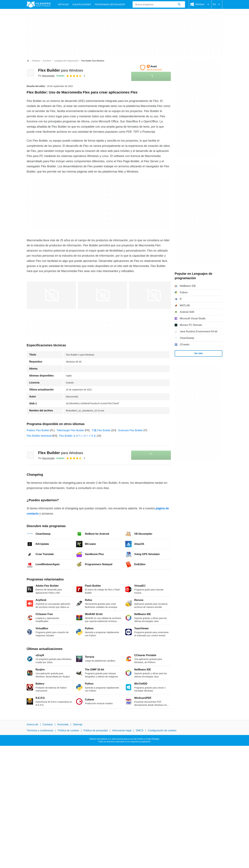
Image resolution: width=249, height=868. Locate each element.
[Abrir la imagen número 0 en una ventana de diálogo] (51, 295)
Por (46, 76)
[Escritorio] (47, 61)
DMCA (140, 730)
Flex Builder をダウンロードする (78, 436)
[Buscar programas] (179, 4)
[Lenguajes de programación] (66, 61)
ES (217, 4)
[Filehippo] (39, 4)
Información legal (122, 730)
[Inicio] (28, 61)
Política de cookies (68, 730)
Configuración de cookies (162, 730)
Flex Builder (61, 70)
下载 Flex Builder (101, 430)
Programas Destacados (110, 4)
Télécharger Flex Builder (70, 430)
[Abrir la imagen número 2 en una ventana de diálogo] (154, 295)
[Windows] (36, 61)
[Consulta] (159, 4)
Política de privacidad (96, 730)
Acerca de (32, 724)
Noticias (63, 4)
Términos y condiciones (40, 730)
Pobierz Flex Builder (38, 430)
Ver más (199, 353)
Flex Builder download (39, 436)
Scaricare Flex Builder (130, 430)
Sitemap (78, 724)
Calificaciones (82, 4)
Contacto (48, 724)
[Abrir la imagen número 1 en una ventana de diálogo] (102, 295)
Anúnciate (63, 724)
